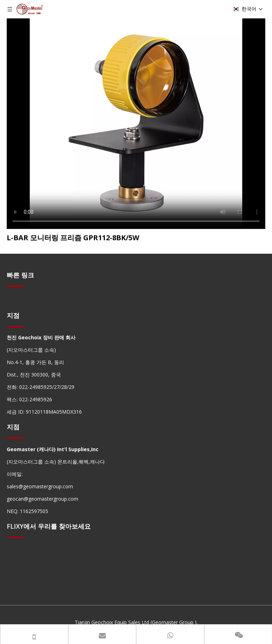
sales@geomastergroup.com (40, 486)
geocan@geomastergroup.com (42, 499)
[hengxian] (15, 286)
